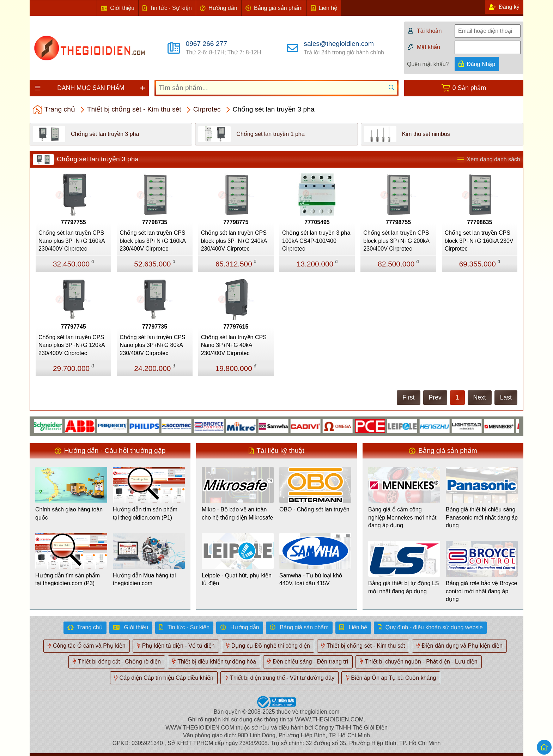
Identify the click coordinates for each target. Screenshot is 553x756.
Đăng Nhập (481, 64)
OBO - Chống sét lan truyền (314, 509)
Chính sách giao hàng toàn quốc (69, 513)
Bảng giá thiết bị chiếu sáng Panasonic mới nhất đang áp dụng (482, 517)
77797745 (74, 327)
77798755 (398, 222)
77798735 (155, 222)
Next (480, 397)
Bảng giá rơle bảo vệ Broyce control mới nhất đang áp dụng (481, 591)
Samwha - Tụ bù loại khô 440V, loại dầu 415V (311, 579)
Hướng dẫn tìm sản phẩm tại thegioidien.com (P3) (68, 579)
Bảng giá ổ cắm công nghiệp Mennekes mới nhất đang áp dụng (402, 517)
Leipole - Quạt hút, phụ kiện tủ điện (237, 579)
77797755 (74, 222)
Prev (435, 397)
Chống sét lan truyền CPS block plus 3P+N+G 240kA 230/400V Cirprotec (234, 241)
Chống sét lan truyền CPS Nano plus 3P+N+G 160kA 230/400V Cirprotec (72, 241)
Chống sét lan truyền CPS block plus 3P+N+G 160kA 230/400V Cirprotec (153, 241)
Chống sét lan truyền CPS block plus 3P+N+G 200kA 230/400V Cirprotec (396, 241)
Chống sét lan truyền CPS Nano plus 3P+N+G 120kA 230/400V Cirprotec (72, 345)
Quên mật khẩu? (428, 64)
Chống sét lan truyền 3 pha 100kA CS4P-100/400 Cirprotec (316, 241)
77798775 (236, 222)
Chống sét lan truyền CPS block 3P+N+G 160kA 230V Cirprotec (479, 241)
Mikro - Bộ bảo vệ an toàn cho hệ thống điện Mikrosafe (237, 513)
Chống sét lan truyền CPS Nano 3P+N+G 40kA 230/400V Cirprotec (234, 345)
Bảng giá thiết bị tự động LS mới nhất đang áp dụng (403, 587)
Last (506, 397)
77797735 (155, 327)
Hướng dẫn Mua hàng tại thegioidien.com (144, 579)
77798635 (479, 222)
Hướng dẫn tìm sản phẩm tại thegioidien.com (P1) (145, 513)
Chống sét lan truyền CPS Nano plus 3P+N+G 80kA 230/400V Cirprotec (152, 345)
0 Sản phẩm (469, 88)
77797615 (236, 327)
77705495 (317, 222)
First (408, 397)
